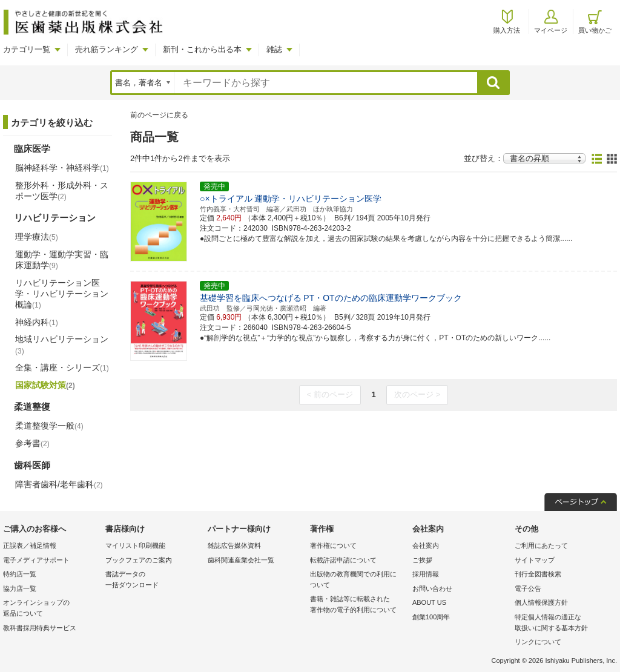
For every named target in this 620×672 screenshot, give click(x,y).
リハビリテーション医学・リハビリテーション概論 (62, 294)
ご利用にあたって (541, 545)
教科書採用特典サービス (40, 628)
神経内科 (37, 322)
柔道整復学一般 (49, 426)
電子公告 (528, 588)
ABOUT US (429, 602)
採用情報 (426, 574)
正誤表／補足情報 (30, 545)
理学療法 (37, 237)
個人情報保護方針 (541, 602)
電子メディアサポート (36, 560)
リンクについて (538, 642)
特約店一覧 (20, 574)
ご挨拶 (422, 560)
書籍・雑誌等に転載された (358, 605)
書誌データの (153, 580)
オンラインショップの (51, 609)
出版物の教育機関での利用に (358, 580)
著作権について (333, 545)
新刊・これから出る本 (202, 49)
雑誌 (274, 49)
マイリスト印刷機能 (135, 545)
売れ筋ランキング (107, 49)
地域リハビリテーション (62, 344)
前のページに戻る (159, 115)
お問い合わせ (432, 588)
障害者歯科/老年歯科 (59, 484)
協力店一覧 (20, 588)
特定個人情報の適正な (563, 623)
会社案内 (426, 545)
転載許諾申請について (343, 560)
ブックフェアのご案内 (139, 560)
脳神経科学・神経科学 (62, 168)
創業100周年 (431, 617)
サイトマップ (535, 560)
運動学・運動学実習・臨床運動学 (62, 260)
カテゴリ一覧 (27, 49)
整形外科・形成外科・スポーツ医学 (62, 191)
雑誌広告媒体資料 (234, 545)
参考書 (32, 443)
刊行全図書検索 (538, 574)
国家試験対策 (45, 385)
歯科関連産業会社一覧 (241, 560)
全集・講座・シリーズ (62, 367)
